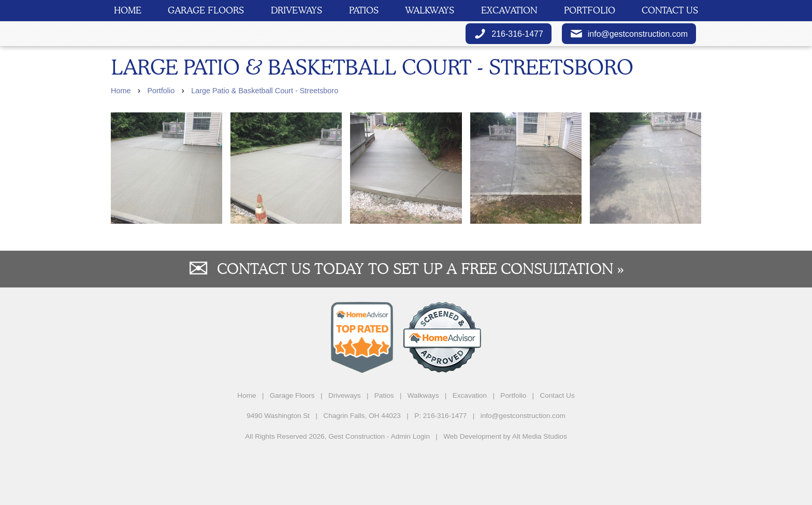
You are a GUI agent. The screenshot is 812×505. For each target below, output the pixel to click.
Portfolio (590, 10)
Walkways (430, 10)
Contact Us (670, 10)
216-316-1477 (509, 60)
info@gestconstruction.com (629, 60)
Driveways (296, 10)
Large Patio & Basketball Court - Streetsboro (265, 142)
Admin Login (410, 488)
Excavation (509, 10)
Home (128, 10)
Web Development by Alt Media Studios (505, 488)
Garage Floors (206, 10)
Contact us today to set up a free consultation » (421, 320)
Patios (364, 10)
